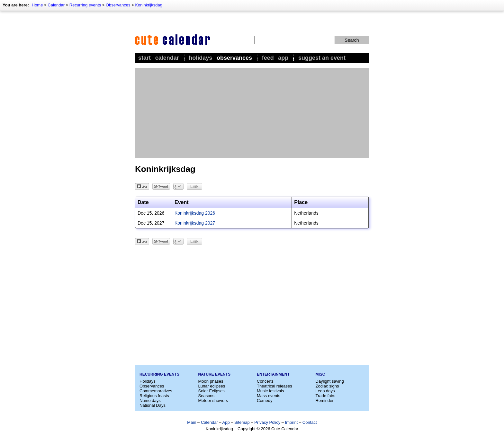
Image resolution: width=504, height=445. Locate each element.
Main (192, 422)
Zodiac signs (327, 386)
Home (37, 5)
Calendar (56, 5)
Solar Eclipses (212, 391)
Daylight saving (330, 381)
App (283, 58)
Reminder (325, 400)
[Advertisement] (252, 113)
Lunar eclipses (212, 386)
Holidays (200, 58)
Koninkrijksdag (149, 5)
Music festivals (270, 391)
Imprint (292, 422)
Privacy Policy (267, 422)
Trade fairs (326, 396)
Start (144, 58)
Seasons (207, 396)
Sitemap (242, 422)
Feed (268, 58)
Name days (150, 400)
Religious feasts (154, 396)
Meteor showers (213, 400)
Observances (118, 5)
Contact (310, 422)
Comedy (265, 400)
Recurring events (85, 5)
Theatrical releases (274, 386)
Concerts (265, 381)
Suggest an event (322, 58)
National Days (153, 405)
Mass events (269, 396)
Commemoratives (156, 391)
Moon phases (211, 381)
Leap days (325, 391)
